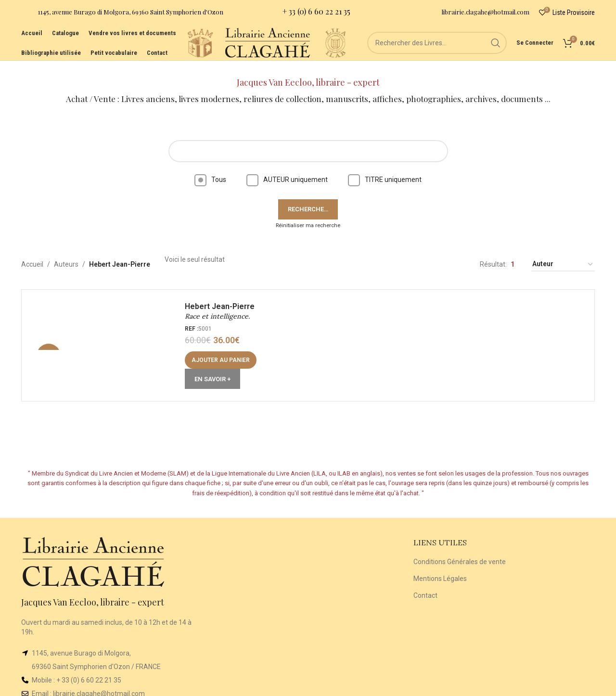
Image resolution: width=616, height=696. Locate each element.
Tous (210, 168)
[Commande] (563, 253)
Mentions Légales (440, 567)
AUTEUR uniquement (287, 168)
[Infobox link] (122, 15)
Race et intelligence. (220, 308)
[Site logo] (172, 52)
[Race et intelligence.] (108, 336)
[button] (224, 351)
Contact (425, 583)
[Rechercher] (437, 53)
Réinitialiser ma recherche (308, 213)
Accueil (32, 253)
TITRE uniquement (385, 168)
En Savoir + (215, 370)
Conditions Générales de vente (460, 550)
